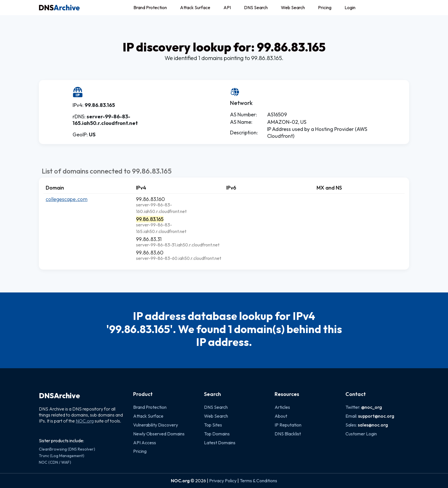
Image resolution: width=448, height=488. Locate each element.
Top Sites (213, 425)
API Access (145, 443)
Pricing (325, 7)
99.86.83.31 (149, 239)
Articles (282, 407)
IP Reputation (288, 425)
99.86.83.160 (150, 199)
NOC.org (85, 421)
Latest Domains (220, 443)
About (281, 416)
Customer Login (361, 434)
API (227, 7)
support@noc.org (376, 416)
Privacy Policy (223, 481)
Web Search (293, 7)
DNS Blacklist (288, 434)
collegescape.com (67, 199)
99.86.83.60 (150, 253)
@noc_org (372, 407)
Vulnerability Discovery (156, 425)
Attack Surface (195, 7)
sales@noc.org (373, 425)
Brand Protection (150, 7)
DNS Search (256, 7)
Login (350, 7)
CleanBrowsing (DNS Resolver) (67, 449)
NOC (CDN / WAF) (55, 462)
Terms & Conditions (258, 481)
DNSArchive (59, 396)
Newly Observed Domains (159, 434)
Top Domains (217, 434)
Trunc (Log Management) (62, 456)
